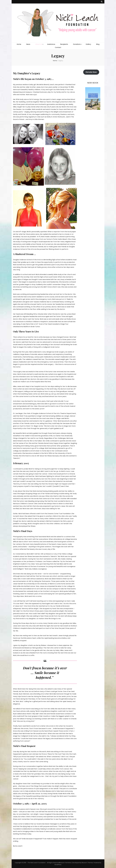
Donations (77, 44)
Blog (98, 44)
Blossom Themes (87, 863)
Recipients (64, 44)
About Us (39, 44)
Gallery (88, 44)
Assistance (51, 44)
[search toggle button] (102, 2)
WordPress (58, 865)
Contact (58, 47)
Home (19, 44)
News (28, 44)
